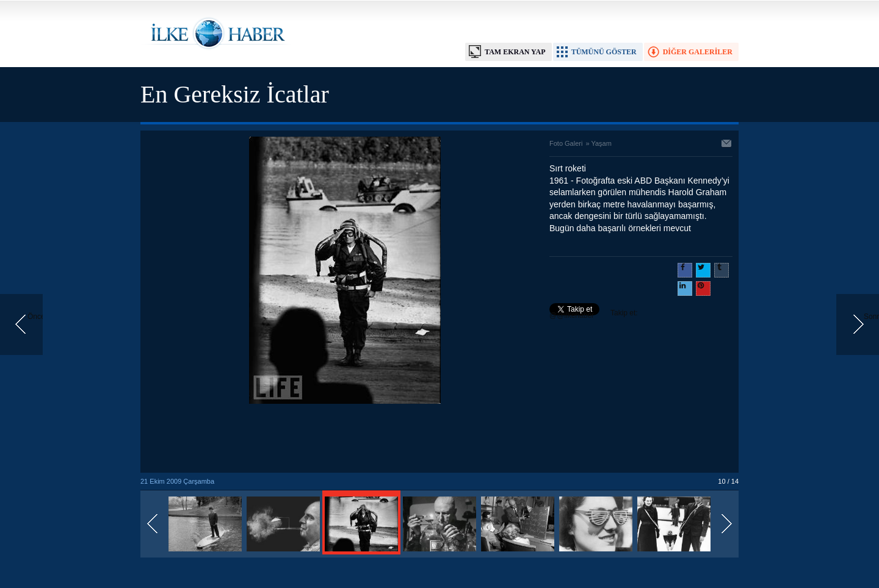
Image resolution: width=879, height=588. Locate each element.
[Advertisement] (345, 439)
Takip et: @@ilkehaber (594, 314)
